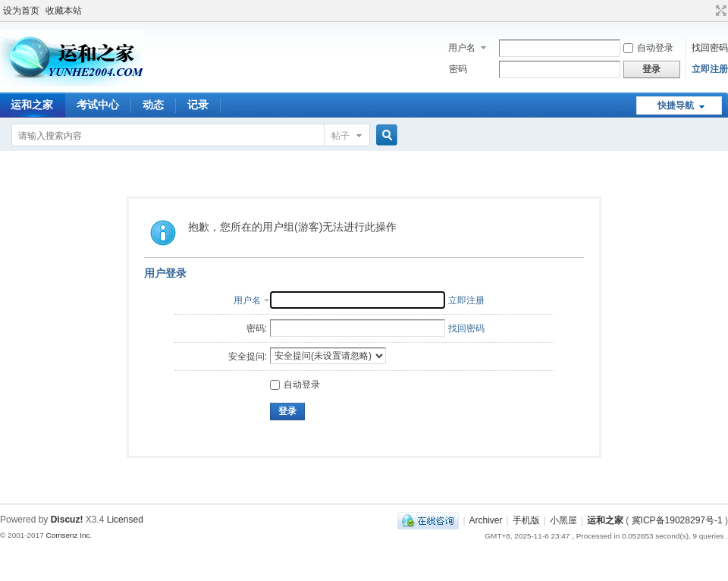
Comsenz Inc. (69, 535)
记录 (198, 105)
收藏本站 (64, 11)
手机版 (526, 520)
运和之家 (605, 520)
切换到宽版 (719, 11)
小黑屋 (563, 520)
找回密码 (710, 48)
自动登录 (648, 48)
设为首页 (21, 11)
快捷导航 (676, 105)
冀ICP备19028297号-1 (677, 520)
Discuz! (67, 520)
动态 (153, 105)
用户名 (462, 48)
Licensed (125, 520)
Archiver (486, 520)
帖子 (340, 136)
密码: (257, 328)
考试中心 (98, 105)
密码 (458, 69)
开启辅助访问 (707, 11)
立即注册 (710, 69)
